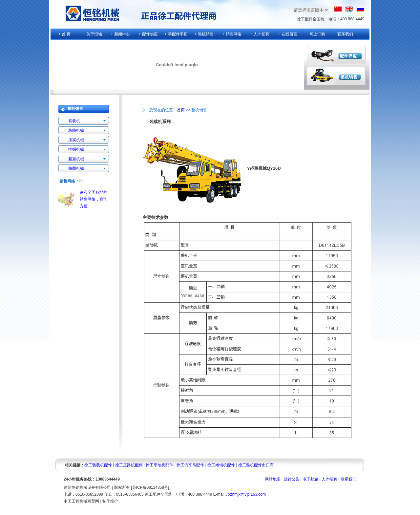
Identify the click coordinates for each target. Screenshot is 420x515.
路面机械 (76, 168)
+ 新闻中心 (120, 34)
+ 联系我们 (343, 34)
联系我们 (348, 479)
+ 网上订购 (315, 34)
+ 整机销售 (204, 34)
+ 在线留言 (287, 34)
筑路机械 (76, 130)
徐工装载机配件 (98, 465)
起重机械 (76, 159)
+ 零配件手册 (176, 34)
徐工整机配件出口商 (256, 465)
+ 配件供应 (148, 34)
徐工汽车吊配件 (190, 465)
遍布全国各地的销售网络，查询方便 (94, 199)
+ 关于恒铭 (92, 34)
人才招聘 (329, 479)
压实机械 (76, 140)
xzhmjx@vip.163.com (247, 494)
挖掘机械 (76, 149)
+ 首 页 (65, 34)
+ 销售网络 (232, 34)
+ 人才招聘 (260, 34)
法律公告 (292, 479)
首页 (181, 110)
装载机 (74, 121)
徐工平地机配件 (159, 465)
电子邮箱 (310, 479)
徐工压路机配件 (129, 465)
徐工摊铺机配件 (221, 465)
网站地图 (273, 479)
